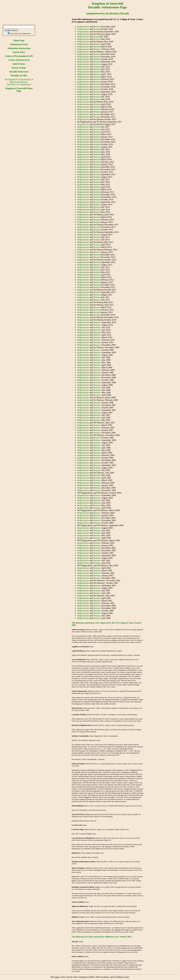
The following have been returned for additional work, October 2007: (102, 937)
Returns (97, 27)
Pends (96, 37)
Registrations (83, 27)
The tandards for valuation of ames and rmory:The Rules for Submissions (19, 82)
